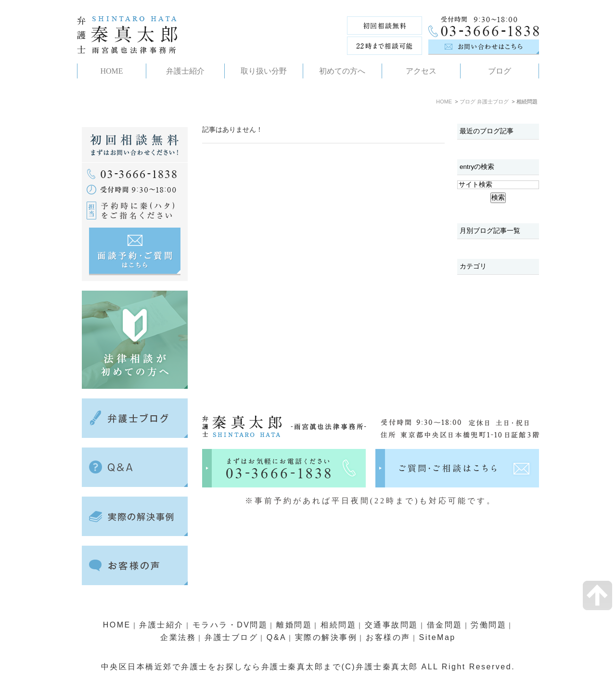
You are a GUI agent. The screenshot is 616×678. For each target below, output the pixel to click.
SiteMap (437, 637)
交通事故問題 (391, 625)
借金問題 (445, 625)
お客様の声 (388, 637)
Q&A (276, 637)
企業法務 (178, 637)
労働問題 (488, 625)
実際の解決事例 (326, 637)
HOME (444, 102)
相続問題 (338, 625)
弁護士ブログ (493, 102)
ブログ (468, 102)
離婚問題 (294, 625)
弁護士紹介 (161, 625)
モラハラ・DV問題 (230, 625)
